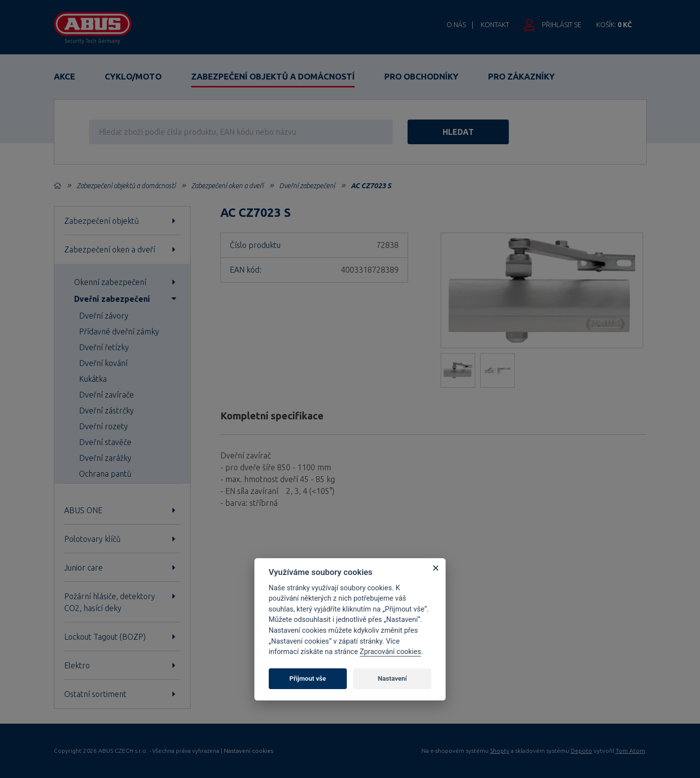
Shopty (500, 751)
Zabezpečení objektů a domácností (273, 76)
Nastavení (392, 678)
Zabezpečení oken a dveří (227, 186)
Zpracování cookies (390, 652)
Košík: (614, 25)
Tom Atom (630, 751)
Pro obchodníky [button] (421, 76)
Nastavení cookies (248, 751)
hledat (458, 132)
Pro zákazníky (521, 76)
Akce (64, 76)
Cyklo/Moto (133, 76)
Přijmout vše (308, 678)
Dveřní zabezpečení (307, 186)
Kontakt (495, 25)
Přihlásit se (562, 25)
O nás (456, 25)
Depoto (581, 751)
